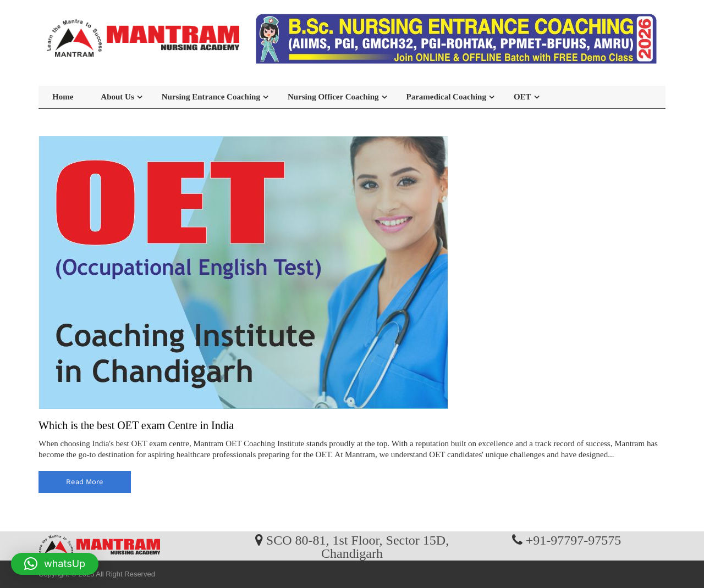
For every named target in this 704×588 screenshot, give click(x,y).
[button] (55, 564)
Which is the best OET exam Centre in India (136, 425)
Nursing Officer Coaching (333, 97)
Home (63, 97)
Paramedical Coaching (446, 97)
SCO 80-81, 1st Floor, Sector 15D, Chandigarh (358, 546)
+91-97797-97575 (574, 540)
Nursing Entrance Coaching (211, 97)
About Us (117, 97)
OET (522, 97)
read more (85, 482)
